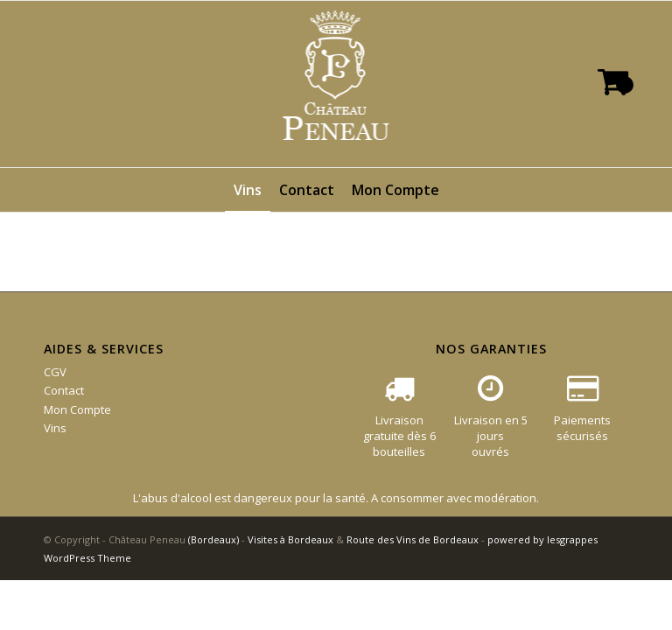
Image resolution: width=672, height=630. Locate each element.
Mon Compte (77, 409)
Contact (64, 390)
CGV (55, 372)
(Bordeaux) (213, 539)
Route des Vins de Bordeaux (413, 539)
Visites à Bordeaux (290, 539)
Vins (55, 428)
